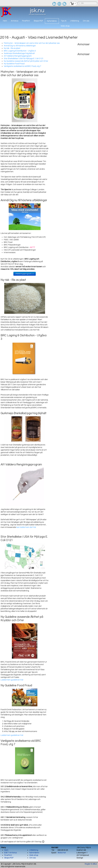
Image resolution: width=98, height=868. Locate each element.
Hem (5, 21)
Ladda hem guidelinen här (12, 680)
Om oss (86, 21)
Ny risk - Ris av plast (12, 48)
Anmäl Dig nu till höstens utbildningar (20, 46)
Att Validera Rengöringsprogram (18, 56)
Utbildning (75, 21)
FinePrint (26, 21)
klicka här (62, 853)
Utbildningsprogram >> (25, 274)
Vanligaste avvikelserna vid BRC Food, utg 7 (22, 66)
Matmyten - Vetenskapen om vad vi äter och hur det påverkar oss (32, 43)
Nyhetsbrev (52, 21)
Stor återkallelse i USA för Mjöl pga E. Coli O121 (24, 59)
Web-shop (65, 26)
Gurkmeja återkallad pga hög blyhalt (19, 53)
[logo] (24, 12)
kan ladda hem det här (26, 527)
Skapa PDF (38, 21)
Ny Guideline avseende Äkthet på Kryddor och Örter (26, 61)
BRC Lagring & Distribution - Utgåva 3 (20, 51)
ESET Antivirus (10, 853)
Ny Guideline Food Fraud (14, 64)
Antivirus (15, 21)
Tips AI (64, 21)
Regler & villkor (91, 864)
